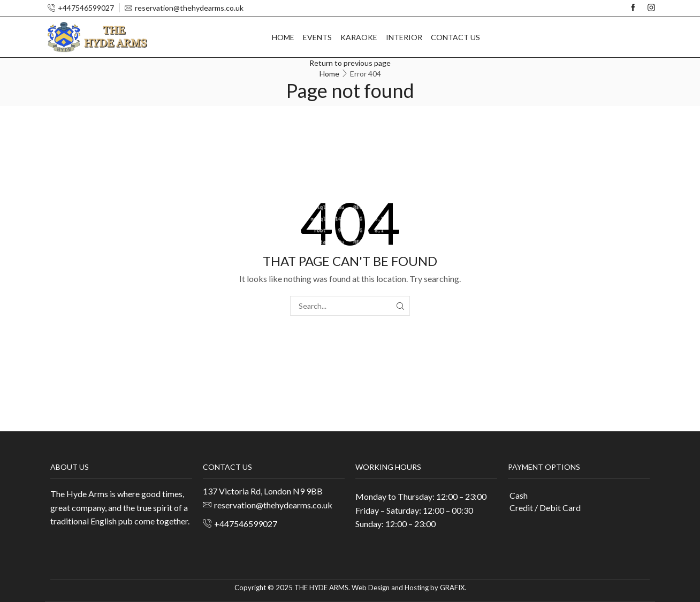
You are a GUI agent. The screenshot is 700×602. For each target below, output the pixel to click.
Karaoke (359, 37)
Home (283, 37)
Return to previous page (350, 63)
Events (317, 37)
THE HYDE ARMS (321, 588)
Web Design (371, 588)
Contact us (455, 37)
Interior (404, 37)
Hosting (417, 588)
